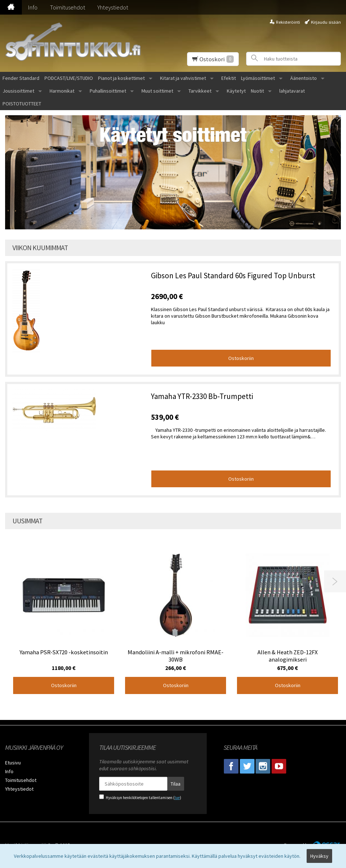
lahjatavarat (292, 91)
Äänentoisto (304, 78)
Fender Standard (21, 78)
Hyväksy (319, 856)
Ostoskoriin (241, 358)
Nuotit (257, 91)
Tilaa (176, 784)
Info (33, 7)
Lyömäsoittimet (258, 78)
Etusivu (13, 763)
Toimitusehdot (68, 7)
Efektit (229, 78)
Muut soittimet (157, 91)
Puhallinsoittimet (108, 91)
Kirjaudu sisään (326, 22)
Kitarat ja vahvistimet (183, 78)
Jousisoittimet (18, 91)
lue (177, 798)
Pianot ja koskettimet (121, 78)
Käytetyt (236, 91)
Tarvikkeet (200, 91)
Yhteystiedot (113, 7)
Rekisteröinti (288, 22)
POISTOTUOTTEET (22, 104)
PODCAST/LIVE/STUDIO (69, 78)
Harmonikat (62, 91)
